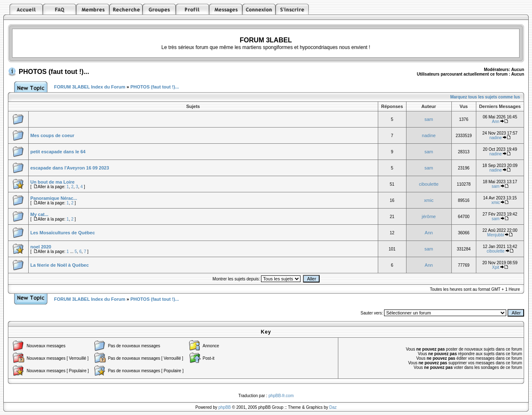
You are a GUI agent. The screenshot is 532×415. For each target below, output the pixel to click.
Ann (496, 122)
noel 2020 (41, 247)
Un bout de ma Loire (52, 182)
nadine (429, 135)
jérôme (429, 216)
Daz (333, 407)
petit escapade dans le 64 (58, 152)
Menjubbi (496, 235)
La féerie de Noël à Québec (60, 265)
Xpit (496, 267)
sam (429, 119)
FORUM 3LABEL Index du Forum (90, 87)
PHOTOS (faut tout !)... (54, 72)
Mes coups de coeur (52, 135)
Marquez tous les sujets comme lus (485, 97)
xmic (429, 200)
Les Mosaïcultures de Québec (63, 233)
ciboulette (429, 184)
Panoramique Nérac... (54, 198)
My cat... (39, 214)
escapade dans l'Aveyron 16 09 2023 (70, 168)
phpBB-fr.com (281, 396)
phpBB (225, 407)
